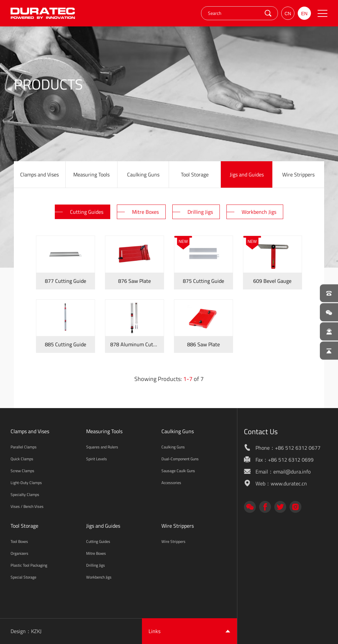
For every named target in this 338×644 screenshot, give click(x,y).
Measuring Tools (91, 174)
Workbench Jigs (99, 577)
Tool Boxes (19, 541)
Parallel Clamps (24, 447)
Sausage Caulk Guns (178, 471)
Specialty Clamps (25, 494)
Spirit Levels (97, 459)
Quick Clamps (22, 459)
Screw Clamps (22, 471)
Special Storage (23, 577)
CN (288, 14)
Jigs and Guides (247, 174)
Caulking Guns (143, 174)
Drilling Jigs (96, 565)
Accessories (171, 483)
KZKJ (36, 631)
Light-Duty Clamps (26, 483)
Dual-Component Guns (180, 459)
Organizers (19, 553)
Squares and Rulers (102, 447)
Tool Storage (195, 174)
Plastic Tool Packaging (29, 565)
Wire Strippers (298, 174)
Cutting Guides (98, 541)
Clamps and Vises (39, 174)
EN (304, 14)
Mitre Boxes (96, 553)
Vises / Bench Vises (27, 506)
